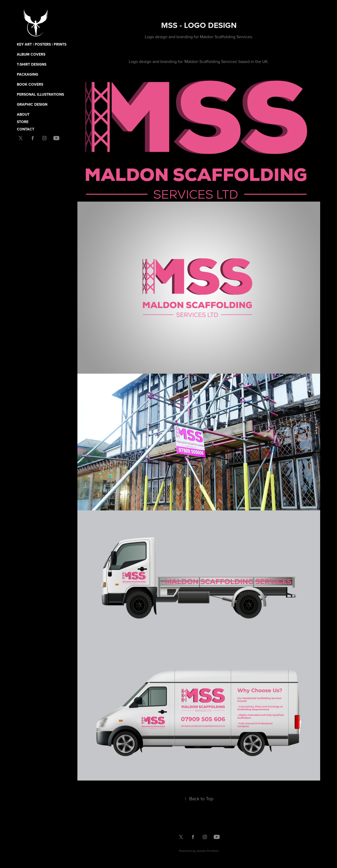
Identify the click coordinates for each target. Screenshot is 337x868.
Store (23, 122)
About (23, 114)
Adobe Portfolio (208, 851)
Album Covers (31, 54)
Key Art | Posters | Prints (42, 44)
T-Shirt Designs (32, 64)
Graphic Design (32, 104)
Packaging (28, 74)
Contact (26, 129)
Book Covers (30, 84)
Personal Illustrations (40, 94)
